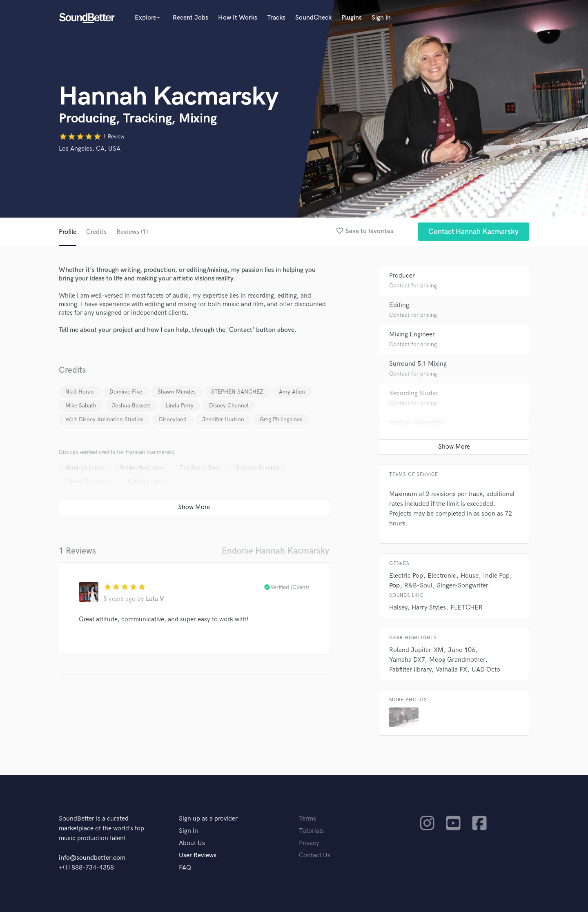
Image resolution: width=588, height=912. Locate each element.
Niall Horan (80, 392)
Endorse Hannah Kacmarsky (275, 551)
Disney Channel (229, 406)
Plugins (352, 18)
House (470, 576)
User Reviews (198, 855)
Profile (68, 232)
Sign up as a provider (208, 819)
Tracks (276, 18)
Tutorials (311, 831)
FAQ (185, 868)
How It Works (238, 18)
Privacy (309, 843)
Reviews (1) (132, 232)
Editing (399, 305)
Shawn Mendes (177, 392)
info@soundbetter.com (92, 858)
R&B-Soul (418, 586)
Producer (402, 276)
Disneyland (173, 419)
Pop (394, 586)
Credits (96, 232)
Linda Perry (180, 406)
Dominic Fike (126, 392)
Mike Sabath (81, 406)
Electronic (442, 576)
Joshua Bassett (131, 406)
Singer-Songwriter (463, 586)
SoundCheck (313, 18)
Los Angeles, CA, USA (90, 149)
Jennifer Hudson (223, 419)
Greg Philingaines (281, 419)
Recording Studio (413, 393)
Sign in (381, 18)
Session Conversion (417, 423)
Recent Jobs (190, 18)
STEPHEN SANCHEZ (237, 392)
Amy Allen (292, 392)
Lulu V (155, 599)
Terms (307, 819)
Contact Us (315, 855)
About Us (192, 843)
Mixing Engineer (412, 335)
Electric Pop (406, 576)
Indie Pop (496, 576)
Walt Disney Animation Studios (104, 419)
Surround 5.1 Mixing (418, 364)
